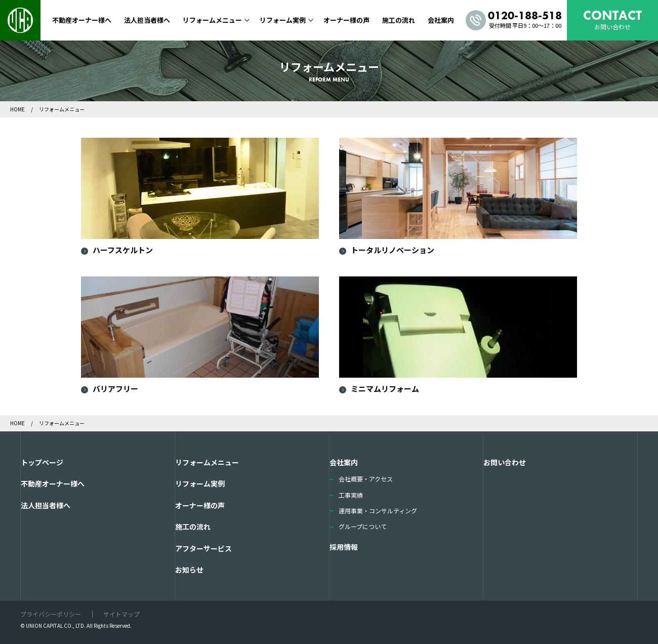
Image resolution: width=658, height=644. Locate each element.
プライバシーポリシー (51, 614)
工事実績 (351, 495)
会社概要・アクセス (366, 479)
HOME (18, 109)
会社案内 (441, 20)
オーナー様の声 (346, 20)
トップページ (42, 462)
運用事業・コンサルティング (378, 511)
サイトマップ (121, 614)
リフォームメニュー (212, 20)
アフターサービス (203, 548)
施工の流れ (399, 20)
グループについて (363, 526)
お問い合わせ (505, 462)
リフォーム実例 (283, 20)
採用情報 (344, 547)
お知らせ (189, 570)
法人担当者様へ (147, 20)
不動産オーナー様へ (82, 20)
